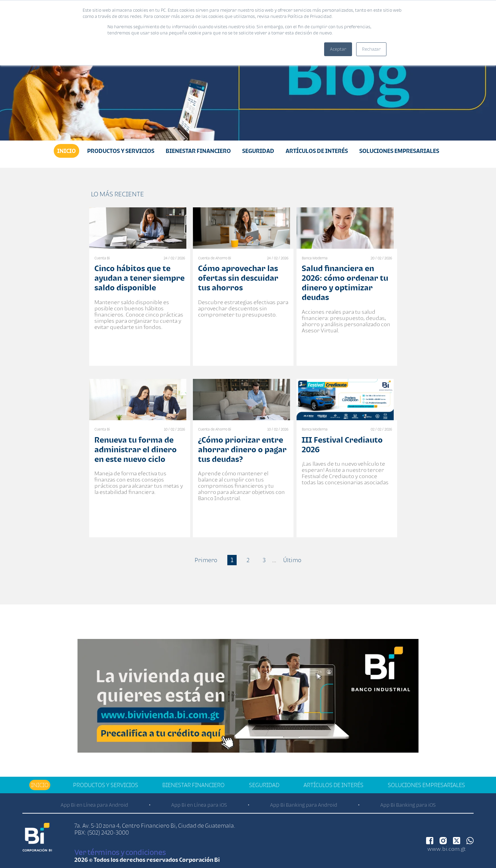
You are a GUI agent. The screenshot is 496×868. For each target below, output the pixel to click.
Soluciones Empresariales (399, 151)
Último (292, 560)
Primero (206, 560)
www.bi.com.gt (447, 849)
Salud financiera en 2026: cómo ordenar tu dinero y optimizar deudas (345, 283)
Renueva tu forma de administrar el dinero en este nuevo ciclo (136, 449)
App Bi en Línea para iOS (199, 805)
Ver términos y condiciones (120, 852)
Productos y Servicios (121, 151)
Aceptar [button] (338, 49)
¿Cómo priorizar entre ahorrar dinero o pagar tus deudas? (242, 449)
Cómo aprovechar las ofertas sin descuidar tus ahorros (238, 278)
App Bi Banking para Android (304, 805)
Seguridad (258, 151)
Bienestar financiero (198, 151)
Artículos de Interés (317, 151)
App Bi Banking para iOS (408, 805)
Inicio (66, 151)
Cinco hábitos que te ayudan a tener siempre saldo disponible (139, 278)
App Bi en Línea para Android (94, 805)
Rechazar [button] (371, 49)
